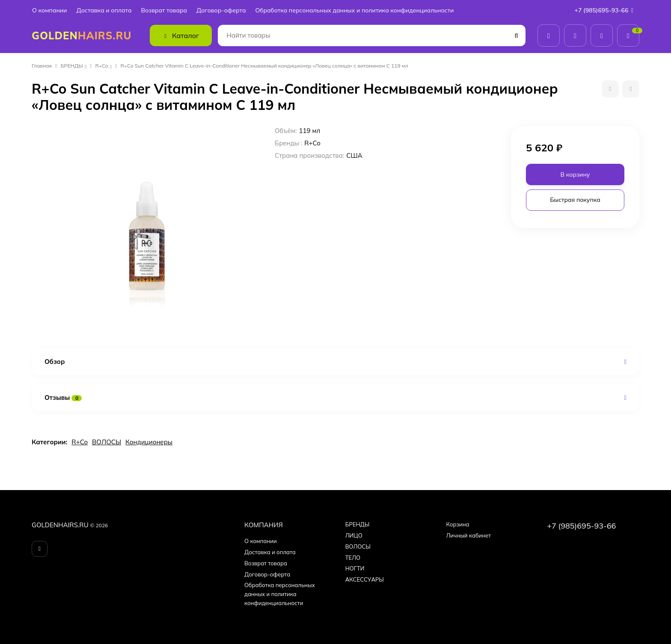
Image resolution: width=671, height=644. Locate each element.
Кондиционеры (149, 442)
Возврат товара (164, 10)
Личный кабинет (468, 535)
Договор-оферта (221, 10)
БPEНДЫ (72, 66)
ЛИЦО (354, 535)
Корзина (457, 524)
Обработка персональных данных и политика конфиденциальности (354, 10)
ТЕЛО (353, 558)
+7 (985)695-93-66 (606, 10)
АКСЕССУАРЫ (365, 579)
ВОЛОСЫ (107, 442)
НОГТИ (355, 568)
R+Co (102, 66)
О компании (49, 10)
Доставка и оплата (104, 10)
